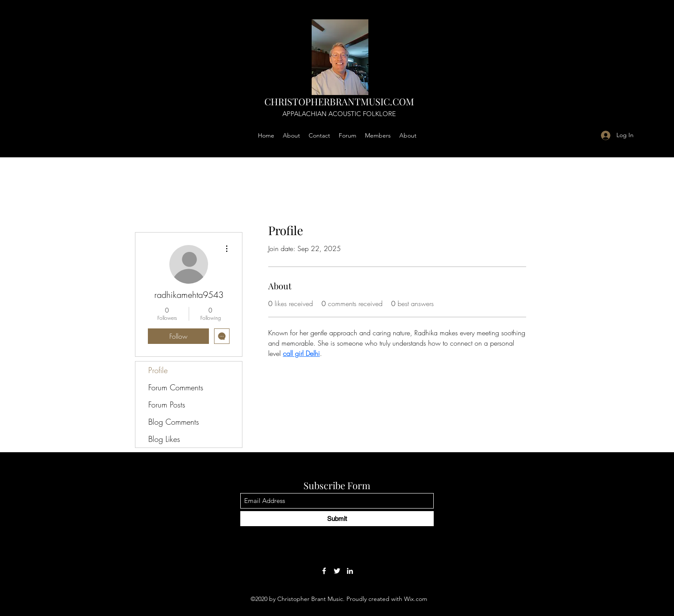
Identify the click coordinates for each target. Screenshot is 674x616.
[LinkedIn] (350, 571)
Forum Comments (176, 387)
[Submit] (337, 519)
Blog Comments (174, 422)
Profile (158, 370)
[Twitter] (337, 571)
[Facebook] (324, 571)
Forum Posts (167, 405)
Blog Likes (164, 439)
